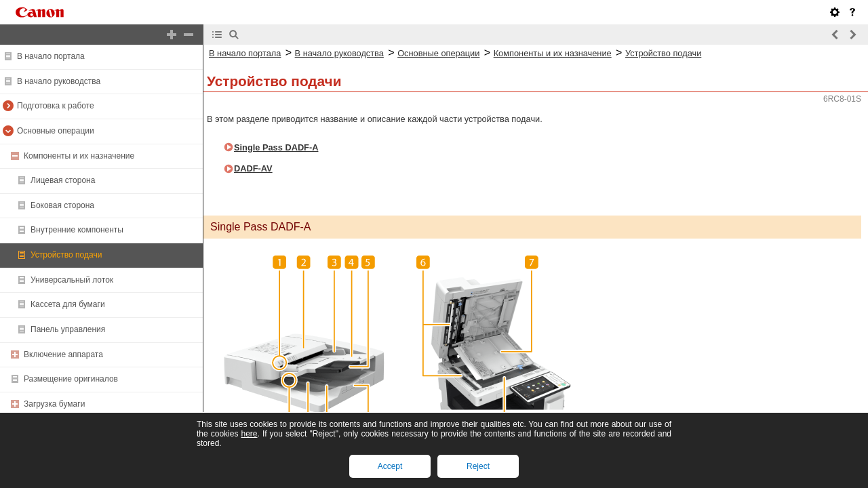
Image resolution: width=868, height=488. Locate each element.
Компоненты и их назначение (79, 156)
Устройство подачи (66, 255)
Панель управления (68, 329)
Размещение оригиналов (71, 379)
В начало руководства (59, 81)
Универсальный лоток (72, 280)
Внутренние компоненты (77, 230)
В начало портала (51, 56)
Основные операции (56, 131)
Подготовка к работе (56, 106)
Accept (390, 466)
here (249, 434)
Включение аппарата (63, 354)
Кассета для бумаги (68, 304)
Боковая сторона (62, 205)
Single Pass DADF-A (276, 147)
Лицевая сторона (63, 180)
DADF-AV (253, 168)
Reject (478, 466)
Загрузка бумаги (54, 404)
